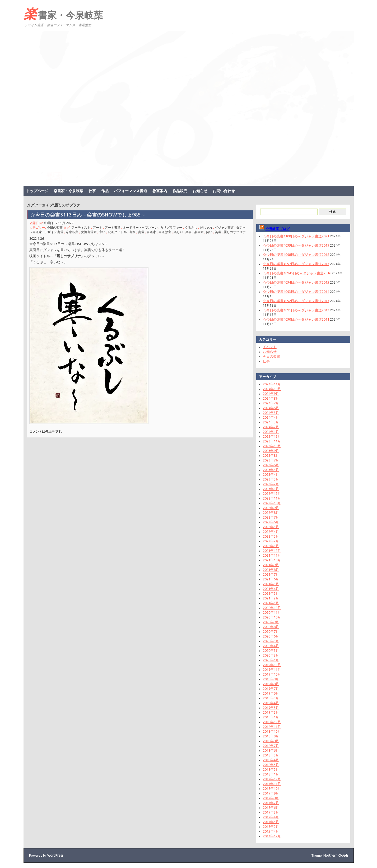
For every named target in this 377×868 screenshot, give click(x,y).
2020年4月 (271, 646)
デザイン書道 (54, 232)
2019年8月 (271, 684)
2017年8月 (271, 798)
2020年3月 (271, 650)
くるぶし (191, 227)
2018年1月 (271, 774)
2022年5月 (271, 527)
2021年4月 (271, 589)
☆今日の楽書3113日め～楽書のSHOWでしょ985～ (90, 215)
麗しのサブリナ (235, 232)
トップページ (37, 191)
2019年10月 (272, 674)
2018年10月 (272, 731)
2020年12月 (272, 608)
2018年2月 (271, 769)
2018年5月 (271, 755)
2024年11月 (272, 384)
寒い (102, 232)
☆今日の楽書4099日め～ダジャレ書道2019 (296, 245)
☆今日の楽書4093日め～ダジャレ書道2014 (296, 292)
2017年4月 (271, 817)
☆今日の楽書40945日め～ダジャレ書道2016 (297, 273)
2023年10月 (272, 446)
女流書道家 (89, 232)
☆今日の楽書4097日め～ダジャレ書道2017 (296, 264)
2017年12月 (272, 779)
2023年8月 (271, 455)
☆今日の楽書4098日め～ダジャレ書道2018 (296, 255)
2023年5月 (271, 470)
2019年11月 (272, 670)
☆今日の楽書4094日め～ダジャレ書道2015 (296, 282)
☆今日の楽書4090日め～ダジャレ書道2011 (296, 319)
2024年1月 (271, 432)
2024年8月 (271, 398)
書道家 (151, 232)
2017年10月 (272, 788)
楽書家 (199, 232)
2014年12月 (272, 836)
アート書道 (113, 227)
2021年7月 (271, 574)
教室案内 (160, 191)
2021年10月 (272, 560)
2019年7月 (271, 689)
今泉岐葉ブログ (278, 229)
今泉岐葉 (72, 232)
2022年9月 (271, 508)
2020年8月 (271, 627)
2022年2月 (271, 541)
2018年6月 (271, 750)
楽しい (178, 232)
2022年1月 (271, 546)
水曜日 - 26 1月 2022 (59, 223)
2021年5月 (271, 584)
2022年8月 (271, 513)
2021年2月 (271, 598)
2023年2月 (271, 484)
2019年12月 (272, 665)
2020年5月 (271, 641)
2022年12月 (272, 493)
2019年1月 (271, 717)
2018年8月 (271, 741)
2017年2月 (271, 827)
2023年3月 (271, 479)
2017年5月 (271, 812)
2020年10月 (272, 617)
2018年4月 (271, 760)
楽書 (189, 232)
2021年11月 (272, 555)
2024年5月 (271, 413)
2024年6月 (271, 408)
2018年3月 (271, 765)
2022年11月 (272, 498)
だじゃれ (206, 227)
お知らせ (200, 191)
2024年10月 (272, 389)
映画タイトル (117, 232)
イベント (270, 347)
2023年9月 (271, 451)
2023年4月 (271, 474)
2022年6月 (271, 522)
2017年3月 (271, 822)
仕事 (92, 191)
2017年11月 (272, 784)
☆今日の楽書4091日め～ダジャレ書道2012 (296, 310)
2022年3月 (271, 536)
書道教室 (165, 232)
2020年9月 (271, 622)
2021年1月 (271, 603)
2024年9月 (271, 394)
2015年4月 (271, 831)
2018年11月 (272, 727)
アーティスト (81, 227)
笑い (209, 232)
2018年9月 (271, 736)
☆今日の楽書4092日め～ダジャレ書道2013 (296, 301)
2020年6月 (271, 636)
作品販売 (180, 191)
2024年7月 (271, 403)
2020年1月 (271, 660)
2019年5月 (271, 698)
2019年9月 (271, 679)
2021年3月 (271, 593)
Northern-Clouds (336, 855)
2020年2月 (271, 655)
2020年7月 (271, 631)
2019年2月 (271, 712)
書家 (132, 232)
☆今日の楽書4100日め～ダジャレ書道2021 (296, 236)
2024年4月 (271, 417)
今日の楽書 (55, 227)
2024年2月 (271, 427)
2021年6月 (271, 579)
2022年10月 (272, 503)
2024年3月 (271, 422)
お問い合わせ (224, 191)
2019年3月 (271, 708)
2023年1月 (271, 489)
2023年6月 (271, 465)
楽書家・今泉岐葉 (63, 13)
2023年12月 (272, 436)
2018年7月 (271, 746)
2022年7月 (271, 517)
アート (97, 227)
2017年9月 (271, 793)
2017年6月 (271, 807)
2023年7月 (271, 460)
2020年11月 (272, 612)
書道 (141, 232)
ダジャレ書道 (224, 227)
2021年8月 (271, 570)
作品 (105, 191)
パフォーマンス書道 (131, 191)
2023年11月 (272, 441)
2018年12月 (272, 722)
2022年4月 (271, 532)
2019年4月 (271, 703)
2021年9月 (271, 565)
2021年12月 (272, 551)
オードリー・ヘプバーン (140, 227)
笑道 (218, 232)
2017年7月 (271, 803)
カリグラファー (171, 227)
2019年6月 (271, 693)
